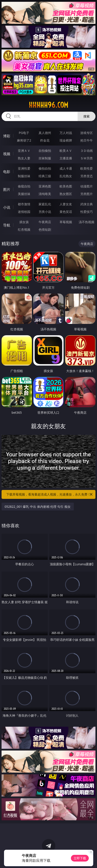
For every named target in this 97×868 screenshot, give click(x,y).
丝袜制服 (45, 158)
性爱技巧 (87, 212)
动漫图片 (87, 186)
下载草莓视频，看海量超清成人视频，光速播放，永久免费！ (50, 494)
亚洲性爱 (24, 168)
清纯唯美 (45, 194)
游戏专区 (87, 133)
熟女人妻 (24, 158)
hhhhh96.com (48, 105)
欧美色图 (66, 186)
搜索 (87, 116)
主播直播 (66, 158)
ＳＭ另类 (87, 158)
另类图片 (87, 194)
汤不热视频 (87, 222)
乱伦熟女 (66, 176)
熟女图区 (66, 194)
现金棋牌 (66, 140)
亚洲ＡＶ (24, 151)
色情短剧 (45, 229)
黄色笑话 (66, 212)
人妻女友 (66, 204)
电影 (7, 172)
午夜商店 (45, 222)
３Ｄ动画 (87, 151)
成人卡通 (66, 168)
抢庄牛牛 (87, 140)
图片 (7, 189)
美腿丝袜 (24, 194)
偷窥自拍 (24, 186)
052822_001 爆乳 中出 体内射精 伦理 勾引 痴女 (38, 507)
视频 (7, 154)
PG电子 (24, 133)
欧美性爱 (87, 168)
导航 (7, 225)
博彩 (7, 136)
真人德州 (45, 133)
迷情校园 (24, 212)
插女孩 (24, 222)
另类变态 (87, 176)
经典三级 (45, 176)
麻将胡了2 (24, 140)
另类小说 (45, 212)
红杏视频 (24, 229)
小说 (7, 207)
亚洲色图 (45, 186)
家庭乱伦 (45, 204)
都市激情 (24, 204)
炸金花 (45, 140)
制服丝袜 (24, 176)
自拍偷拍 (45, 151)
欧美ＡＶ (66, 151)
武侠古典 (87, 204)
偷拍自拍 (45, 168)
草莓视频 (66, 222)
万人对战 (66, 133)
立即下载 (80, 858)
